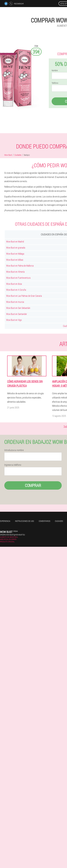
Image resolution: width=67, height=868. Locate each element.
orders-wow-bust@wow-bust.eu (12, 535)
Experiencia (5, 521)
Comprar (33, 485)
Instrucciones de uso (25, 521)
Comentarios (44, 521)
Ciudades (59, 521)
